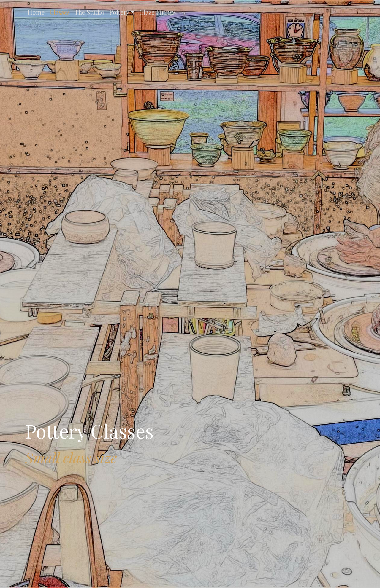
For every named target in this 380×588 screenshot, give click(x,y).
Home (36, 12)
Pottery (119, 12)
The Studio (90, 12)
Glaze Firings (157, 12)
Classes (60, 12)
